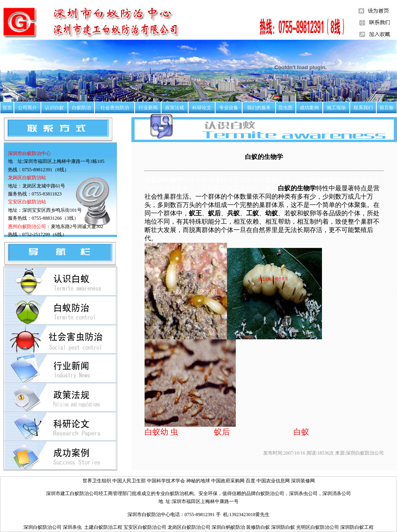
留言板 (387, 108)
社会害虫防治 (115, 108)
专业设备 (229, 108)
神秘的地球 (198, 481)
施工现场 (336, 108)
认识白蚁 (54, 108)
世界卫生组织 (97, 481)
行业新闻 (148, 108)
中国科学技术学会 (167, 481)
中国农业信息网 (274, 481)
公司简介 (27, 108)
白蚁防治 (81, 108)
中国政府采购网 (228, 481)
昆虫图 (285, 108)
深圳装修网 (303, 481)
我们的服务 (259, 108)
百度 (251, 481)
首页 (7, 108)
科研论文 (202, 108)
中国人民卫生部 (130, 481)
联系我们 (363, 108)
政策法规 (175, 108)
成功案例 (309, 108)
